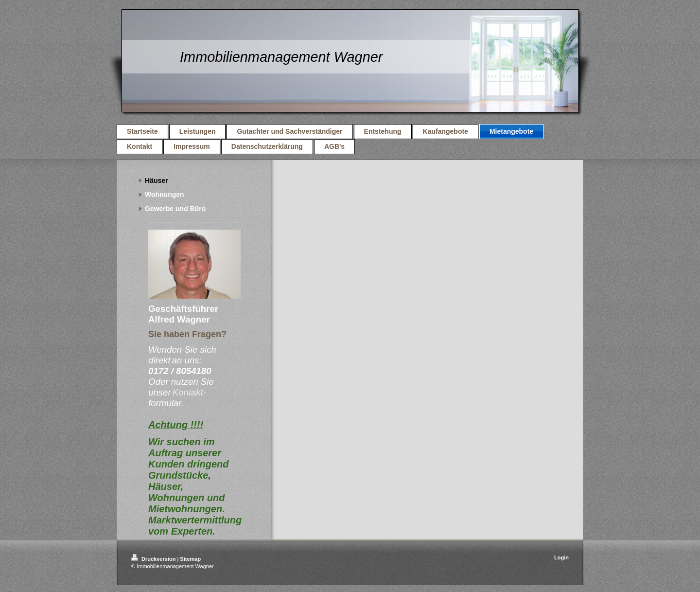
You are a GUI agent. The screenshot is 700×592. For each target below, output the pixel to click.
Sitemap (190, 559)
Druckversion (154, 559)
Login (561, 557)
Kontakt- (189, 392)
